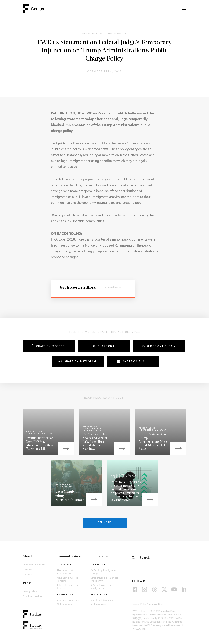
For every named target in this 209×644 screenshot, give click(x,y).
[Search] (133, 558)
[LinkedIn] (184, 589)
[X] (164, 589)
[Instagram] (145, 589)
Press (27, 583)
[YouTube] (174, 589)
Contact (28, 570)
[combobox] (174, 9)
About (27, 556)
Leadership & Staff (34, 565)
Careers (27, 575)
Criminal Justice (32, 597)
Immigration (30, 592)
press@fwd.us (113, 287)
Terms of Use (155, 604)
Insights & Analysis (68, 600)
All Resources (65, 605)
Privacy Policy (139, 604)
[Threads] (154, 589)
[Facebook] (135, 589)
